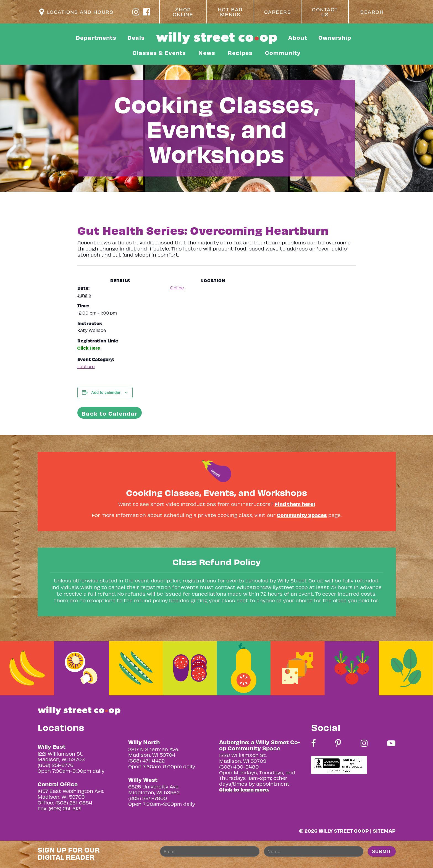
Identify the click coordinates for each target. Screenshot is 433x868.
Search (372, 12)
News (207, 53)
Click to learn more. (244, 789)
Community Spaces (302, 515)
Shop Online (183, 12)
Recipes (240, 53)
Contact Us (325, 12)
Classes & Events (159, 53)
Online (177, 288)
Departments (96, 37)
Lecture (86, 366)
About (298, 37)
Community (283, 53)
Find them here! (295, 504)
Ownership (335, 37)
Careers (278, 12)
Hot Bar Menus (230, 12)
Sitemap (384, 831)
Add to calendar (106, 392)
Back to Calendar (110, 413)
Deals (136, 37)
